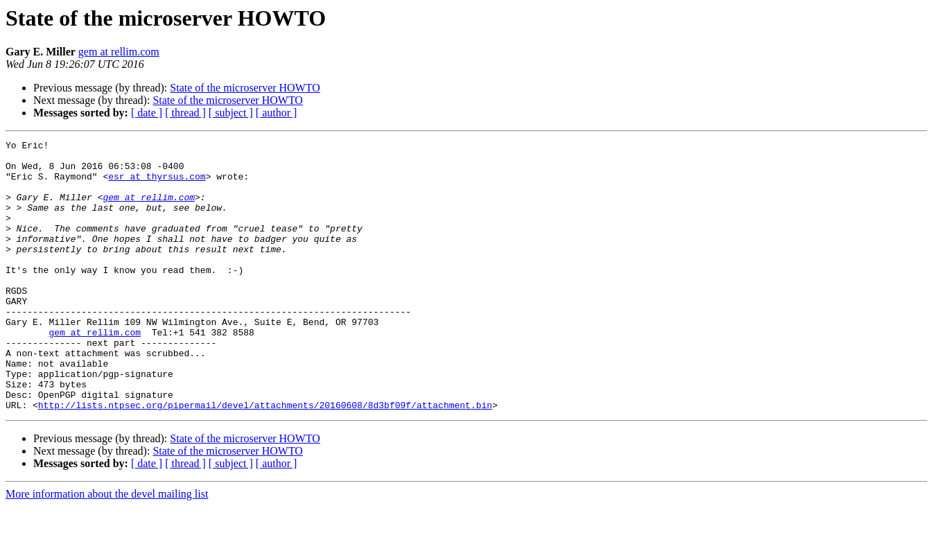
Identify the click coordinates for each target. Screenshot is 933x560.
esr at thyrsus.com (157, 184)
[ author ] (277, 113)
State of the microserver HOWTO (245, 88)
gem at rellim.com (119, 52)
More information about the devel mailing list (107, 548)
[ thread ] (185, 113)
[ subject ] (231, 113)
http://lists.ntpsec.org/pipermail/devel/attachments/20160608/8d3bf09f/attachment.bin (265, 459)
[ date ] (147, 113)
